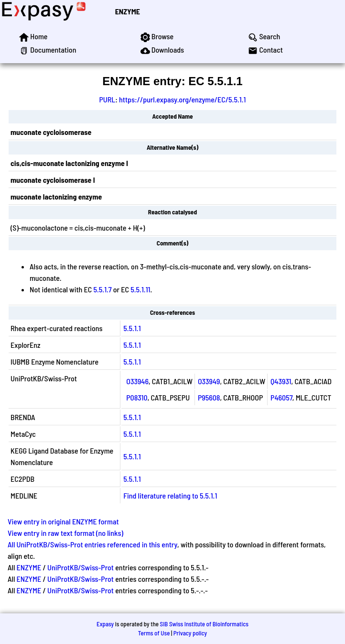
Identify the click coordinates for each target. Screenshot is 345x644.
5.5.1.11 (140, 289)
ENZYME (128, 11)
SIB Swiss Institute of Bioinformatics (204, 624)
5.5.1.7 (102, 289)
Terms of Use (154, 633)
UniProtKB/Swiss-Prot (81, 567)
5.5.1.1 (132, 328)
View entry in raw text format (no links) (65, 533)
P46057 (281, 397)
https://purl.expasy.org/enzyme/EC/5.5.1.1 (182, 99)
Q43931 (281, 381)
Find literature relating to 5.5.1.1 (170, 495)
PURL (108, 99)
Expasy (105, 624)
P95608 (209, 397)
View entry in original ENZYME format (63, 521)
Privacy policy (190, 633)
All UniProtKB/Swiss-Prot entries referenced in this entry (92, 544)
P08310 (137, 397)
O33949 (209, 381)
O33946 (137, 381)
